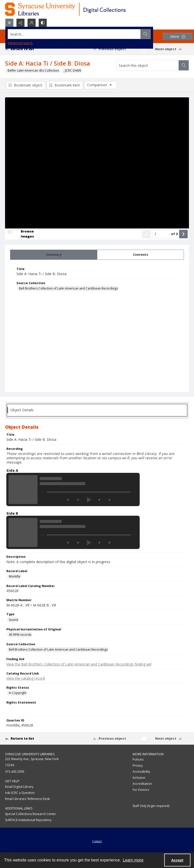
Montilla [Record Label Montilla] (15, 576)
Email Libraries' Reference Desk (27, 799)
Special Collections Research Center (31, 814)
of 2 (174, 234)
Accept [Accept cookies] (177, 860)
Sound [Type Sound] (13, 620)
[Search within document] (184, 65)
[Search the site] (78, 34)
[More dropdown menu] (178, 36)
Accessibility (141, 772)
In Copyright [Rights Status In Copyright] (18, 693)
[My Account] (32, 23)
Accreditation (142, 784)
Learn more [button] (133, 860)
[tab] (54, 255)
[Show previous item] (147, 234)
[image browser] (24, 234)
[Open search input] (9, 23)
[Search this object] (148, 65)
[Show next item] (183, 234)
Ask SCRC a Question (20, 793)
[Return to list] (29, 49)
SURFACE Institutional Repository (28, 820)
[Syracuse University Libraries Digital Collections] (80, 9)
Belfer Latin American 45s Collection (33, 70)
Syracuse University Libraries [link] (30, 754)
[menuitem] (97, 841)
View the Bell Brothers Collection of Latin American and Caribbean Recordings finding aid (79, 664)
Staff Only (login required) (151, 806)
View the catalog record (26, 678)
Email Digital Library (19, 787)
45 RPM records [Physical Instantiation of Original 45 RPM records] (20, 635)
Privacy (138, 765)
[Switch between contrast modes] (43, 23)
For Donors (141, 790)
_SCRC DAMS (72, 70)
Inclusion (139, 778)
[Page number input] (161, 234)
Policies (138, 759)
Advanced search (20, 43)
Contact (97, 841)
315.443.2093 (15, 772)
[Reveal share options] (20, 23)
